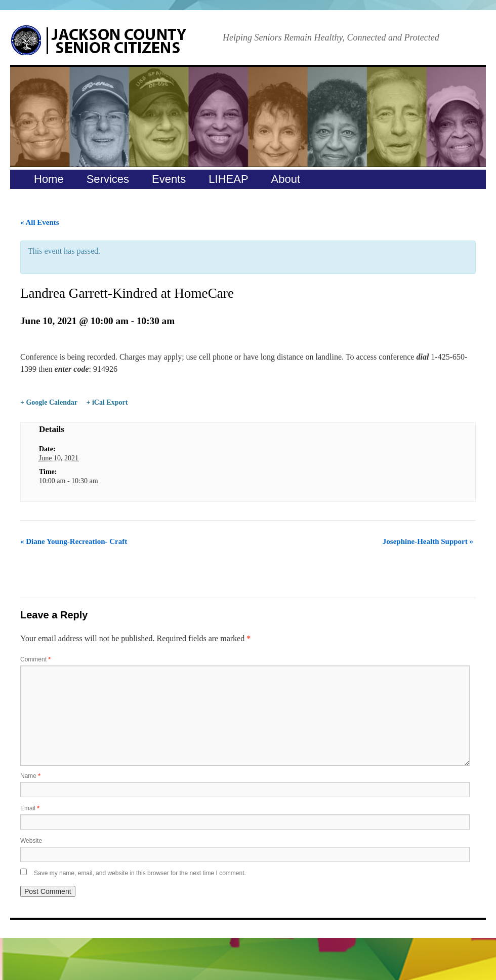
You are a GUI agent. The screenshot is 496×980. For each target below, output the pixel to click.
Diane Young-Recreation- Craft (74, 541)
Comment (35, 659)
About (286, 179)
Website (31, 841)
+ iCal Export (107, 402)
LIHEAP (228, 179)
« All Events (40, 222)
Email (30, 808)
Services (108, 179)
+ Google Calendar (49, 402)
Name (30, 776)
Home (49, 179)
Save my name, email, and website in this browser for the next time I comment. (140, 873)
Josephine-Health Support (428, 541)
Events (169, 179)
